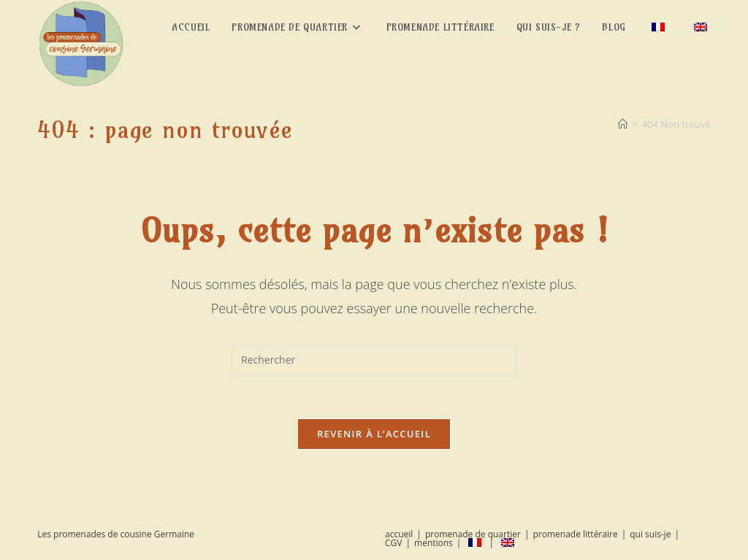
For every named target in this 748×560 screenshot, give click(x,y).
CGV (393, 543)
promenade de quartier (473, 534)
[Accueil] (623, 124)
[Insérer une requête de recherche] (374, 360)
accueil (399, 534)
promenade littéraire (575, 534)
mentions (434, 543)
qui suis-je (650, 534)
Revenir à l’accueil (374, 434)
